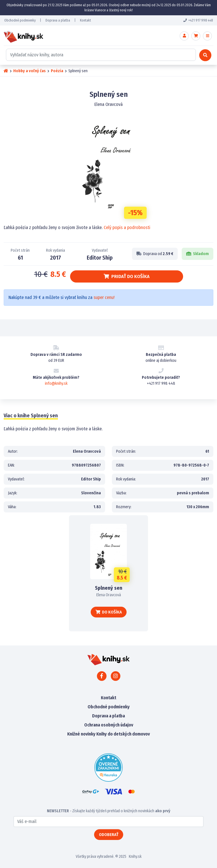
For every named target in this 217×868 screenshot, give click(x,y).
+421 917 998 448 (198, 20)
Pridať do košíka (127, 276)
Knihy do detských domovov (123, 734)
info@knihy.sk (56, 383)
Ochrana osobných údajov (109, 725)
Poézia (57, 71)
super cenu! (104, 297)
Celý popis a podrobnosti (127, 227)
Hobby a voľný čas (30, 71)
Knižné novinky (81, 734)
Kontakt (85, 20)
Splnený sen (109, 588)
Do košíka (109, 612)
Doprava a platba (58, 20)
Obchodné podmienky (20, 20)
